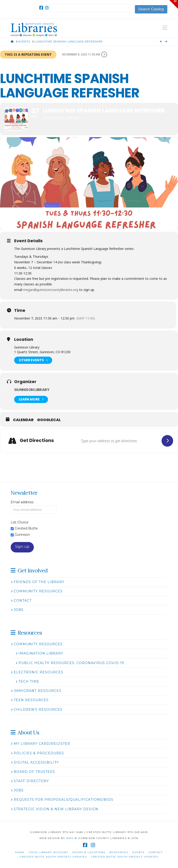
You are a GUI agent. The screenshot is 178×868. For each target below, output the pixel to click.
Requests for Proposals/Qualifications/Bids (62, 800)
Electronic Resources (37, 672)
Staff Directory (30, 781)
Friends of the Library (38, 582)
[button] (165, 28)
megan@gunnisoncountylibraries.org (51, 290)
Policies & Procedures (37, 753)
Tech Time (28, 681)
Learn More (31, 399)
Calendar (23, 420)
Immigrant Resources (36, 691)
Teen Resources (30, 700)
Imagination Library (40, 653)
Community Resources (37, 591)
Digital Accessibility (35, 762)
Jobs (17, 610)
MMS (70, 838)
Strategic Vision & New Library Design (55, 809)
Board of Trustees (33, 772)
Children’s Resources (37, 710)
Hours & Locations (89, 852)
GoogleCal (49, 420)
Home (20, 852)
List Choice (20, 522)
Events (138, 852)
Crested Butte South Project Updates (53, 857)
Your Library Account (48, 852)
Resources (119, 852)
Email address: (22, 502)
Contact (21, 600)
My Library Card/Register (41, 744)
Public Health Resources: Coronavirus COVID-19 (70, 663)
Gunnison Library (32, 390)
